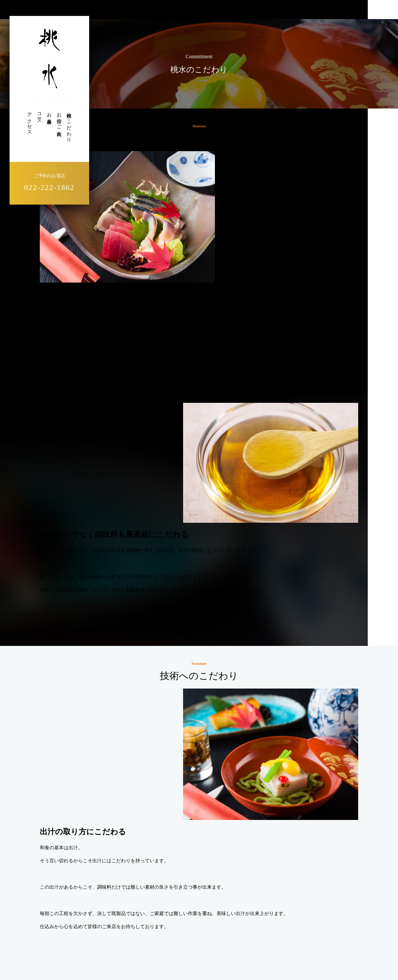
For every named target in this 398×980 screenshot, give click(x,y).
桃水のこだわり (69, 125)
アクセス (29, 121)
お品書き (49, 116)
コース (39, 116)
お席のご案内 (59, 119)
